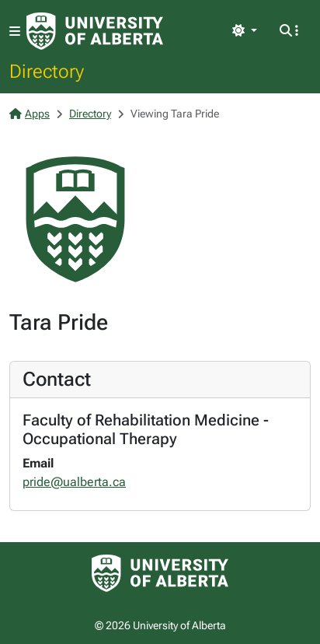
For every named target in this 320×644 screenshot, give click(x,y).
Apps (30, 114)
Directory (47, 71)
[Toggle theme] (245, 31)
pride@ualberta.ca (74, 482)
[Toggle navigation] (15, 31)
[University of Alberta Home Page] (95, 31)
